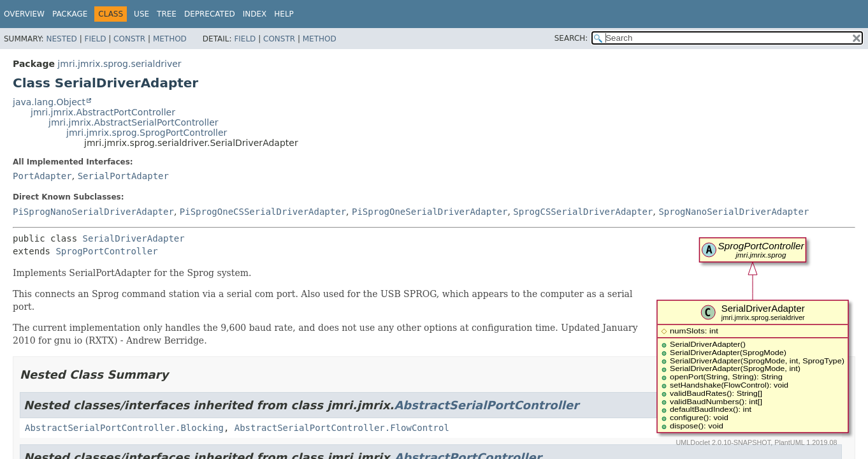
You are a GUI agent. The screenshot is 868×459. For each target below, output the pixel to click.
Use (141, 14)
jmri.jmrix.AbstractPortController (103, 112)
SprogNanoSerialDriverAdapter (734, 212)
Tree (167, 14)
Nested (61, 39)
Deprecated (210, 14)
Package (70, 14)
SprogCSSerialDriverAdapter (583, 212)
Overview (24, 14)
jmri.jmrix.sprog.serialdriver (119, 64)
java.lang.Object (49, 102)
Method (170, 39)
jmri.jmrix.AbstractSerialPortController (134, 122)
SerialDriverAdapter (134, 238)
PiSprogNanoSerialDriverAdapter (93, 212)
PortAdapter (42, 176)
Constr (129, 39)
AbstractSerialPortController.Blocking (124, 428)
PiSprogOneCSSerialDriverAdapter (263, 212)
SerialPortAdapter (123, 176)
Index (255, 14)
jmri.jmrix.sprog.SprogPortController (147, 133)
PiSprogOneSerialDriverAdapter (430, 212)
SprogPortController (106, 251)
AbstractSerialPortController (486, 405)
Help (284, 14)
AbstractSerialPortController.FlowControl (342, 428)
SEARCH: (571, 38)
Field (95, 39)
